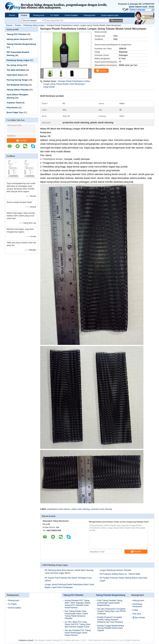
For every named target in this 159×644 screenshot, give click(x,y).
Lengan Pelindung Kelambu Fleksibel (115, 570)
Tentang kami (39, 15)
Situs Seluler (139, 618)
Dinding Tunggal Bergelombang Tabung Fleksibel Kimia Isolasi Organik (111, 628)
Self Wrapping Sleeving (17, 85)
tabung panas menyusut (18, 39)
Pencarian (118, 21)
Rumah (12, 15)
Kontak (21, 140)
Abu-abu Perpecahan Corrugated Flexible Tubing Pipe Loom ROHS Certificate (111, 611)
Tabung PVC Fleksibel (17, 34)
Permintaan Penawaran (137, 605)
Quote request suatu (138, 7)
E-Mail (135, 610)
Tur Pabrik (55, 15)
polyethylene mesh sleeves (59, 509)
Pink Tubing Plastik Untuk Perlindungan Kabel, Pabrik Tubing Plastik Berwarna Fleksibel (76, 615)
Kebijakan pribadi (26, 640)
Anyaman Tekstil (14, 103)
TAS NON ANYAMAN (16, 70)
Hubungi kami (90, 15)
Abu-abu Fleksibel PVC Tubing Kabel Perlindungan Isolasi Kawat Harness (78, 633)
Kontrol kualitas (71, 15)
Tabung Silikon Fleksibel (18, 90)
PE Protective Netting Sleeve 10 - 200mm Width (120, 574)
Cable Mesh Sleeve (15, 75)
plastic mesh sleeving (81, 509)
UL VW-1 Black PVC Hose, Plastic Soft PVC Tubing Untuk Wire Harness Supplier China (78, 624)
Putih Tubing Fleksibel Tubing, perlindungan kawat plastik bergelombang (110, 603)
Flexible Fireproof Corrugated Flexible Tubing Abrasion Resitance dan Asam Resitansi (110, 620)
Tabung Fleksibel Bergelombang (21, 44)
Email (152, 7)
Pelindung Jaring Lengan (34, 25)
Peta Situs (137, 614)
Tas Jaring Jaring (14, 65)
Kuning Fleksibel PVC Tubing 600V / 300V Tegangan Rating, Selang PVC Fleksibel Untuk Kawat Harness (78, 604)
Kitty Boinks (12, 108)
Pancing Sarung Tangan (17, 80)
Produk (24, 15)
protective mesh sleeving (101, 509)
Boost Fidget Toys (15, 113)
